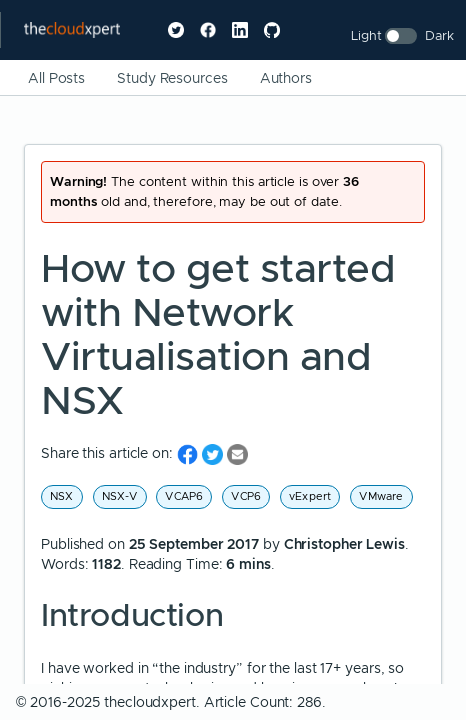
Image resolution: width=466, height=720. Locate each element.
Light (366, 35)
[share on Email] (237, 453)
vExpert (310, 496)
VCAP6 (184, 496)
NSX (62, 496)
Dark (439, 35)
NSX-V (120, 496)
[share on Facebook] (189, 453)
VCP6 (246, 496)
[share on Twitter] (214, 453)
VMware (381, 496)
